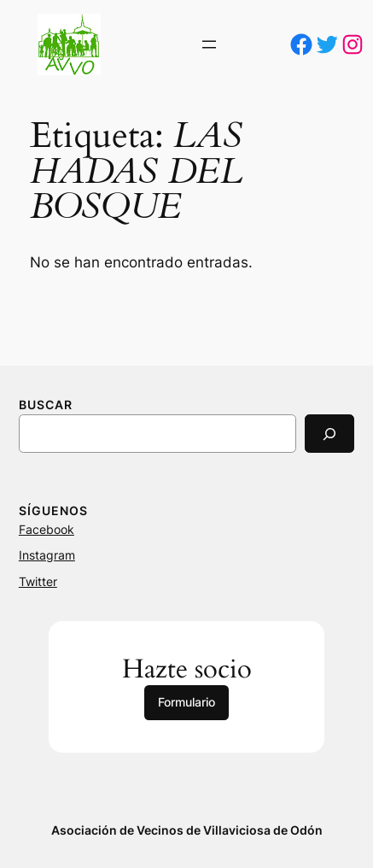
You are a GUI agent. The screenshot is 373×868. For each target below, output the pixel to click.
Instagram (47, 555)
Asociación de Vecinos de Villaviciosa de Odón (187, 830)
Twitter (38, 581)
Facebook (47, 529)
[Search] (329, 434)
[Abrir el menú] (209, 44)
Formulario (186, 702)
